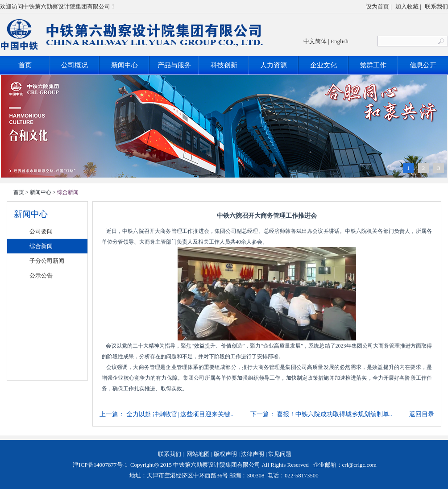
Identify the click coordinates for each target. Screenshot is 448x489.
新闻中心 (124, 65)
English (340, 41)
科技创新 (224, 65)
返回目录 (422, 414)
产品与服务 (174, 65)
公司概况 (75, 65)
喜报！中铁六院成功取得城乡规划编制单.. (334, 414)
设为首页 (377, 6)
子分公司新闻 (47, 261)
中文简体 (315, 41)
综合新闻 (41, 246)
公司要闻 (41, 231)
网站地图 (198, 454)
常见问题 (280, 454)
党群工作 (373, 65)
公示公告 (41, 276)
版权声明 (225, 454)
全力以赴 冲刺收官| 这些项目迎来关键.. (180, 414)
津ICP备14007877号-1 (99, 465)
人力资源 (274, 65)
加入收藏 (407, 6)
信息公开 (423, 65)
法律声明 (253, 454)
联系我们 (436, 6)
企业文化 (324, 65)
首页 (25, 65)
